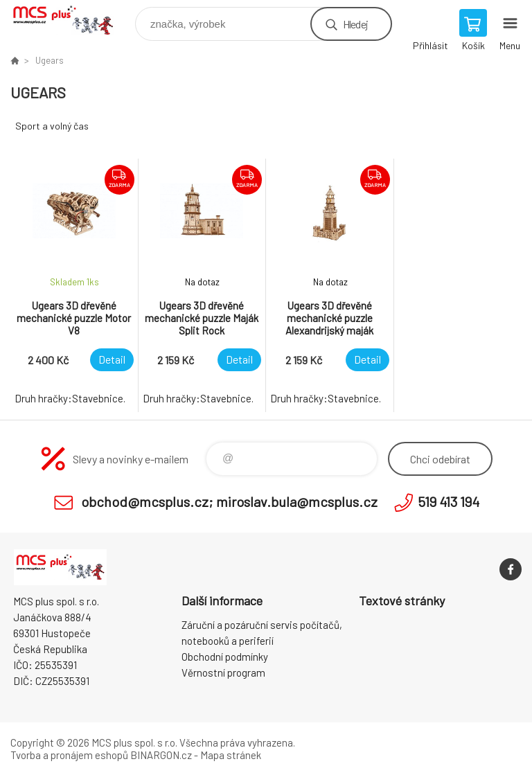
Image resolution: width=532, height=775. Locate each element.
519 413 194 (449, 501)
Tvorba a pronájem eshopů (69, 755)
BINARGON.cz (161, 755)
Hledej (355, 24)
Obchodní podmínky (225, 657)
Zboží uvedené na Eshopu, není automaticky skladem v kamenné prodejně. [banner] (72, 20)
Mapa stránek (231, 755)
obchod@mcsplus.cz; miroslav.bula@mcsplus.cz (229, 501)
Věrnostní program (223, 672)
